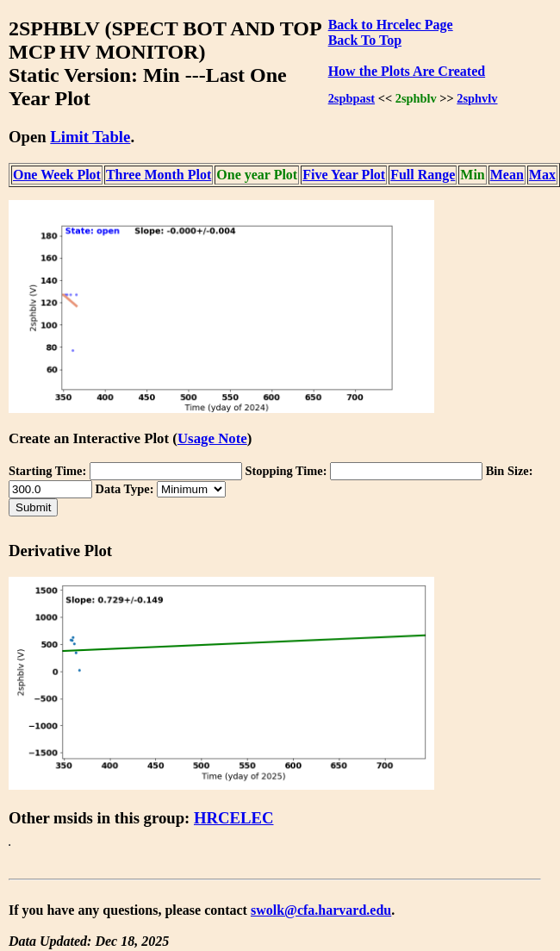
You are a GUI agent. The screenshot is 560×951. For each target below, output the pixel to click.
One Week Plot (57, 175)
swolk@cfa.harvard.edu (321, 910)
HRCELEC (234, 818)
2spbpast (352, 98)
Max (542, 175)
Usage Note (212, 438)
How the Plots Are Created (407, 71)
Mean (507, 175)
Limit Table (90, 137)
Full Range (423, 175)
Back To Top (365, 40)
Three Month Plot (159, 175)
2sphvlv (477, 98)
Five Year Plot (344, 175)
